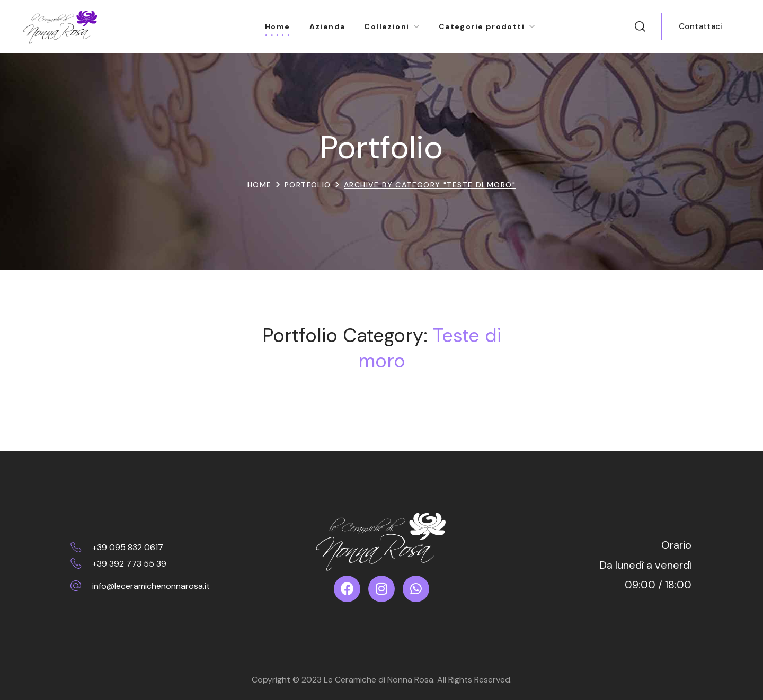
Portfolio (308, 185)
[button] (640, 26)
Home (260, 185)
